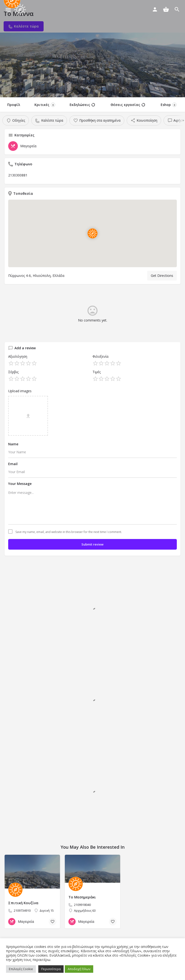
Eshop (169, 105)
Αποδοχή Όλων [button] (79, 969)
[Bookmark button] (53, 922)
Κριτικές (45, 105)
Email (13, 464)
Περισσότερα (51, 969)
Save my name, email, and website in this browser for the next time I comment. (69, 532)
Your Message (20, 484)
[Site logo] (21, 10)
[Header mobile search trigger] (177, 9)
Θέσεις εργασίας (128, 105)
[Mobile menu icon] (8, 10)
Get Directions (162, 276)
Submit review (92, 544)
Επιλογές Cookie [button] (21, 969)
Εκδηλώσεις (82, 105)
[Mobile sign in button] (155, 9)
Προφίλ (14, 105)
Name (13, 444)
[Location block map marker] (92, 234)
